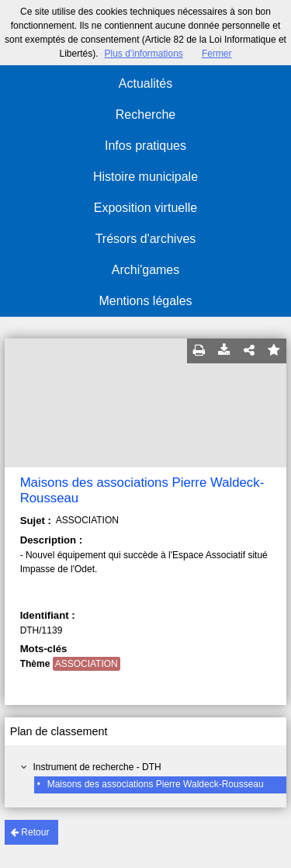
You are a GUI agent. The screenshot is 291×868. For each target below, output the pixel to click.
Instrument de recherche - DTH (97, 767)
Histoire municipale (145, 177)
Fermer (217, 54)
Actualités (145, 83)
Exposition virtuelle (145, 208)
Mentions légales (145, 301)
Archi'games (146, 270)
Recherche (145, 115)
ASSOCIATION (87, 664)
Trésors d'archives (146, 239)
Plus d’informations (143, 54)
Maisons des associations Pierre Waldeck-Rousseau (156, 784)
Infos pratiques (145, 146)
